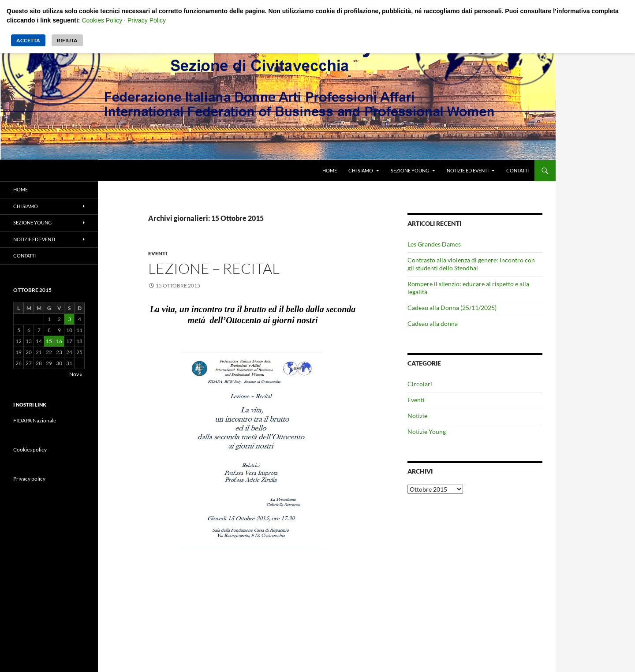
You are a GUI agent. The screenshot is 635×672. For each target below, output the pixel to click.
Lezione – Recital (214, 268)
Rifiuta (67, 40)
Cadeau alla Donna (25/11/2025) (452, 308)
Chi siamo (361, 170)
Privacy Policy (147, 20)
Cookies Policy (102, 20)
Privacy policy (29, 479)
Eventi (158, 253)
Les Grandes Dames (434, 244)
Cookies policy (30, 450)
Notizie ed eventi (468, 170)
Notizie (417, 416)
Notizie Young (427, 431)
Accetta (28, 40)
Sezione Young (410, 170)
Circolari (420, 384)
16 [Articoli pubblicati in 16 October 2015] (59, 341)
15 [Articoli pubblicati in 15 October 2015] (49, 341)
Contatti (517, 170)
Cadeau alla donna (433, 323)
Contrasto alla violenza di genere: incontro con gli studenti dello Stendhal (471, 264)
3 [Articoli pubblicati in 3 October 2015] (69, 319)
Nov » (76, 374)
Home (330, 170)
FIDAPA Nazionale (35, 420)
